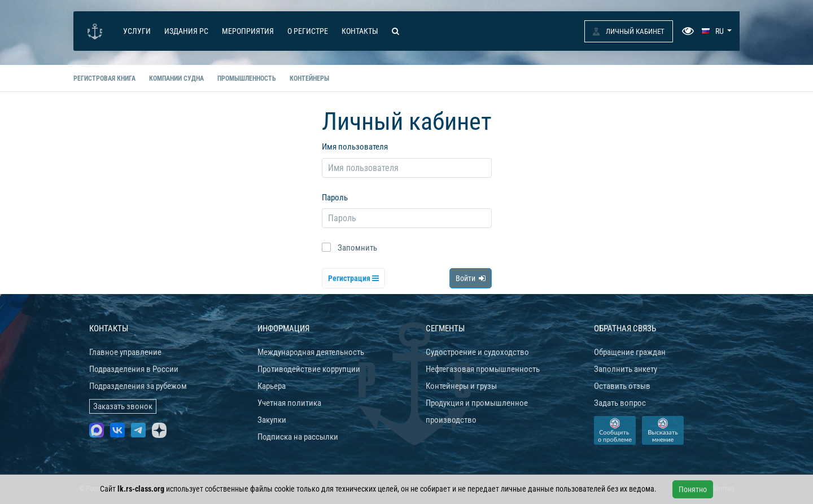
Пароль (335, 198)
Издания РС (186, 31)
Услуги (137, 31)
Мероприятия (248, 31)
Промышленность (247, 78)
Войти (471, 278)
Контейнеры (309, 78)
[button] (717, 31)
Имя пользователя (355, 147)
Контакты (360, 31)
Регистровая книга (104, 78)
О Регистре (308, 31)
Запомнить (357, 248)
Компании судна (176, 78)
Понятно (693, 489)
